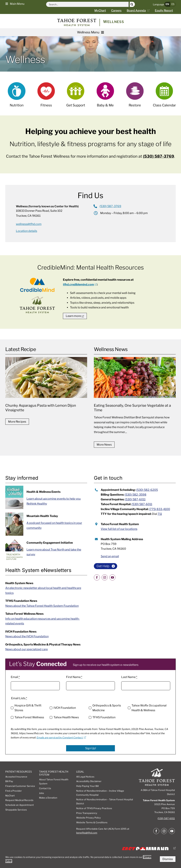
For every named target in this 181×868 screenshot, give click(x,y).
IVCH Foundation (65, 708)
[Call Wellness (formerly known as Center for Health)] (107, 206)
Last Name (129, 677)
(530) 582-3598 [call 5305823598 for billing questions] (135, 495)
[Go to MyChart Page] (103, 11)
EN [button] (167, 4)
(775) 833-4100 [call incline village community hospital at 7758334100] (160, 509)
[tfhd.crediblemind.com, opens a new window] (80, 284)
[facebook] (97, 577)
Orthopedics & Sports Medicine (107, 708)
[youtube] (112, 577)
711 (160, 514)
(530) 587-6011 (166, 818)
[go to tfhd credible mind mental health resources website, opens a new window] (75, 316)
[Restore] (135, 97)
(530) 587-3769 (159, 156)
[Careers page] (119, 11)
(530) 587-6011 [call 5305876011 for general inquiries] (135, 499)
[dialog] (90, 859)
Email (15, 677)
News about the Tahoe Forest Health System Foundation (42, 606)
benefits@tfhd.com (87, 833)
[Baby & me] (105, 97)
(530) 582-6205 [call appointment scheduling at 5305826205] (147, 490)
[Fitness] (46, 97)
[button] (15, 4)
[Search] (132, 4)
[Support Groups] (76, 97)
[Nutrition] (17, 97)
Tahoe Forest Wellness (29, 717)
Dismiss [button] (168, 859)
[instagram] (105, 577)
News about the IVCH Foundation (27, 636)
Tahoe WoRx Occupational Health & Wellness (149, 708)
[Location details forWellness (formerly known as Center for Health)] (27, 231)
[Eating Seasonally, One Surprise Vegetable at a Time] (135, 398)
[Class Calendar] (164, 97)
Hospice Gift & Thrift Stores (28, 708)
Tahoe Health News (66, 717)
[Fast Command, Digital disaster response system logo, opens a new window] (148, 848)
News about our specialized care (27, 649)
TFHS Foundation (104, 717)
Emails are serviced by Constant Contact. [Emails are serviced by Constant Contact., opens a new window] (61, 737)
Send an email (110, 556)
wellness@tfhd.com (29, 224)
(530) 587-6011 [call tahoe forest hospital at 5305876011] (142, 504)
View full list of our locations (119, 529)
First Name (74, 677)
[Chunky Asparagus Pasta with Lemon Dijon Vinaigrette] (46, 386)
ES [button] (173, 4)
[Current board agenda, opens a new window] (139, 11)
